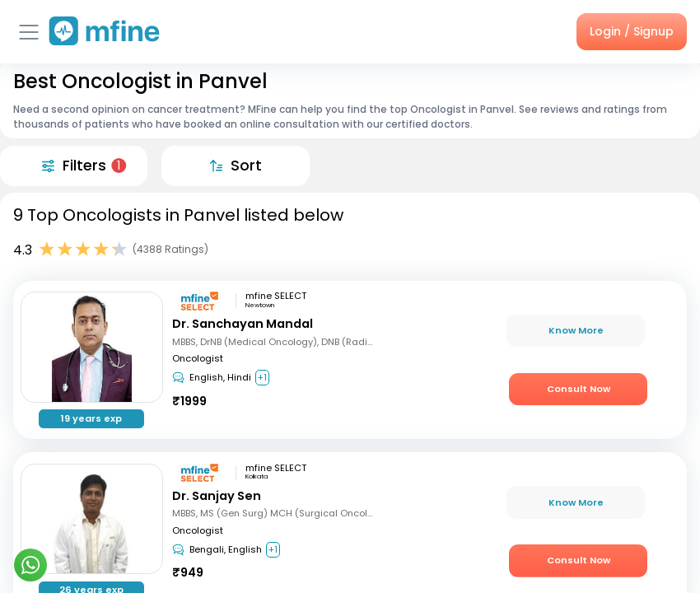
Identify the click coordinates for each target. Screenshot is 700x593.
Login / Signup (632, 31)
